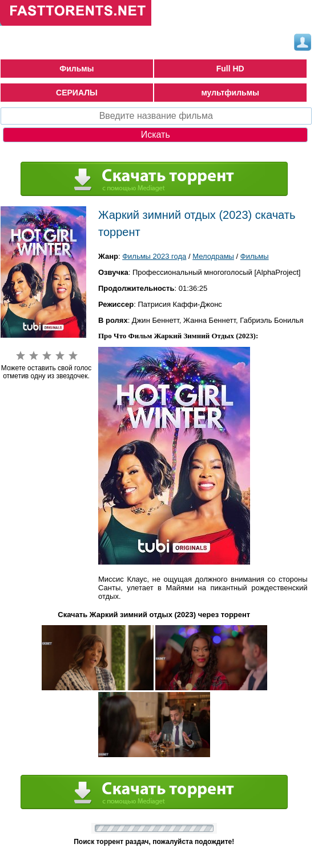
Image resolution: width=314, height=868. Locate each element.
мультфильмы (230, 93)
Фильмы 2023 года (154, 256)
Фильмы (77, 69)
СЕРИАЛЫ (77, 93)
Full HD (230, 69)
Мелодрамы (213, 256)
